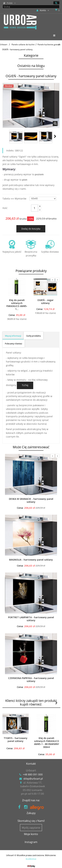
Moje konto (31, 834)
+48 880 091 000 (33, 774)
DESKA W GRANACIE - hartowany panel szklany (31, 500)
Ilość (5, 208)
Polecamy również (14, 344)
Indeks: (10, 150)
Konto (43, 10)
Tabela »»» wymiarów (15, 199)
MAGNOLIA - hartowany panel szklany (31, 560)
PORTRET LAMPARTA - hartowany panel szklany (31, 619)
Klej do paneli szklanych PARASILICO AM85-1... (17, 305)
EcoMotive (31, 859)
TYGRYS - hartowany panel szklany (16, 740)
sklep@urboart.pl (33, 779)
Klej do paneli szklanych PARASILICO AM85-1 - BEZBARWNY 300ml (47, 743)
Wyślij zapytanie (31, 828)
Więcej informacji (13, 336)
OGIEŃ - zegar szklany (45, 302)
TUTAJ (25, 385)
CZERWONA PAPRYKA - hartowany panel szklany (31, 680)
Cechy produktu (33, 336)
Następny (55, 136)
